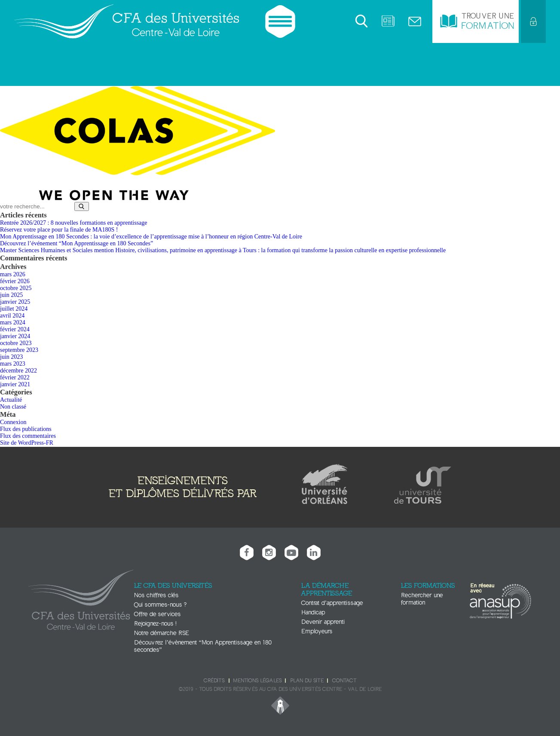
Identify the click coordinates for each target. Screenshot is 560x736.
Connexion (13, 422)
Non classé (13, 407)
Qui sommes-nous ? (160, 605)
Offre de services (157, 614)
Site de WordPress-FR (27, 443)
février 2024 (15, 329)
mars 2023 (13, 364)
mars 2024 (13, 322)
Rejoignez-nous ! (155, 624)
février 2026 (15, 281)
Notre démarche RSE (162, 633)
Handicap (313, 612)
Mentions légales (257, 681)
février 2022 (15, 377)
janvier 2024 (15, 336)
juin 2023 (11, 357)
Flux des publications (26, 429)
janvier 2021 (15, 384)
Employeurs (317, 631)
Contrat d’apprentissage (332, 603)
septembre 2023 (19, 350)
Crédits (214, 681)
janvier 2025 (15, 302)
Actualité (11, 400)
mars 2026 (13, 274)
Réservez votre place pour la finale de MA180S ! (59, 230)
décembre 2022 (18, 371)
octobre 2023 (16, 343)
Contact (344, 681)
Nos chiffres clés (156, 595)
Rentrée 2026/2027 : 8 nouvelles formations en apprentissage (74, 223)
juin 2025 (11, 295)
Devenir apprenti (323, 622)
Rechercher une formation (422, 599)
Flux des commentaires (28, 436)
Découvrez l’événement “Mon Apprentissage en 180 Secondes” (77, 243)
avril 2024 (12, 316)
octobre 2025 (16, 288)
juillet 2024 (14, 309)
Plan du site (307, 681)
